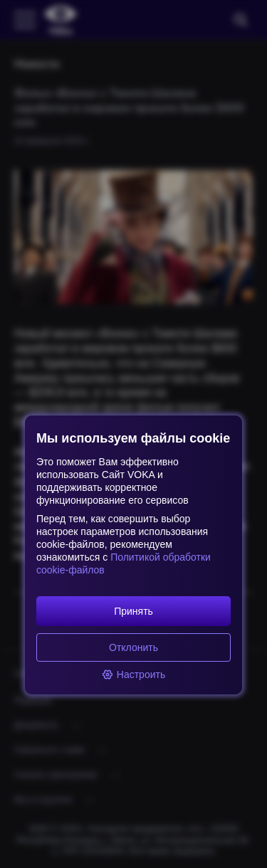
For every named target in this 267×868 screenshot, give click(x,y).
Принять (133, 611)
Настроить (133, 674)
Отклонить (133, 647)
